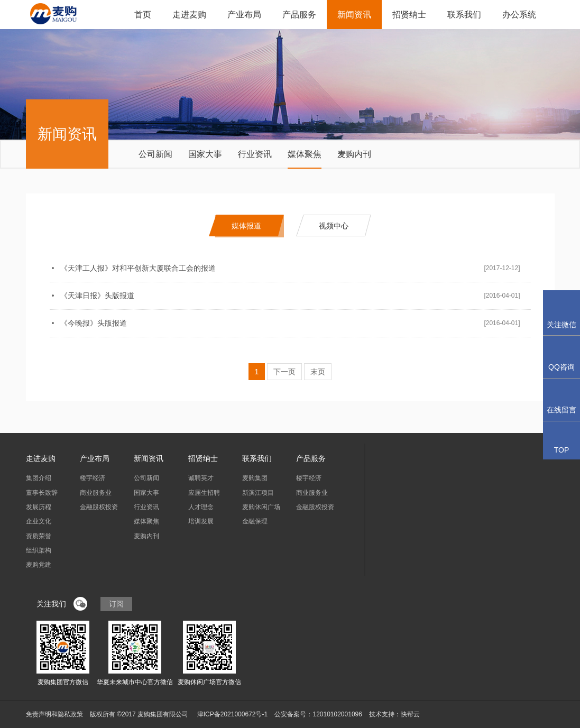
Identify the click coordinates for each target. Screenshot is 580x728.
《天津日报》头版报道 (97, 296)
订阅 (116, 604)
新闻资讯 (354, 15)
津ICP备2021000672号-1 (232, 714)
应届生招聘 (204, 493)
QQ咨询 (561, 357)
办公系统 (519, 15)
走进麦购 (189, 15)
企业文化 (39, 521)
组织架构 (39, 550)
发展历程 (39, 507)
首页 (143, 15)
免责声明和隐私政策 (54, 714)
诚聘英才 (201, 478)
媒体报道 (246, 226)
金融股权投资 (99, 507)
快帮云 (410, 714)
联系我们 (464, 15)
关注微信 (561, 313)
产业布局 (244, 15)
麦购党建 (39, 565)
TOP (562, 444)
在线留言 (561, 399)
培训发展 (201, 521)
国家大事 (205, 154)
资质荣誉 (39, 536)
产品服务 (299, 15)
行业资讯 (255, 154)
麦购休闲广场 (261, 507)
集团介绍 (39, 478)
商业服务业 (96, 493)
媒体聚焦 (305, 154)
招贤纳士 (409, 15)
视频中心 (334, 226)
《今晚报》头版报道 (94, 323)
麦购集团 (255, 478)
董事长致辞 (42, 493)
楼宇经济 (93, 478)
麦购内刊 (354, 154)
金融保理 (255, 521)
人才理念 (201, 507)
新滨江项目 (258, 493)
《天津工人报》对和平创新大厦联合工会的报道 (138, 268)
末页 (318, 372)
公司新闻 (155, 154)
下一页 (284, 372)
